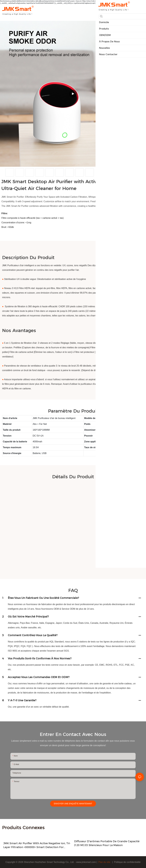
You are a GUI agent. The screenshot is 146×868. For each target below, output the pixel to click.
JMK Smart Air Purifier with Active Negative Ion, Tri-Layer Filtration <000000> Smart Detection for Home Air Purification (37, 845)
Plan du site (104, 862)
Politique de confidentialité (127, 862)
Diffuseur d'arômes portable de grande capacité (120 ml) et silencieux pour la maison (107, 843)
